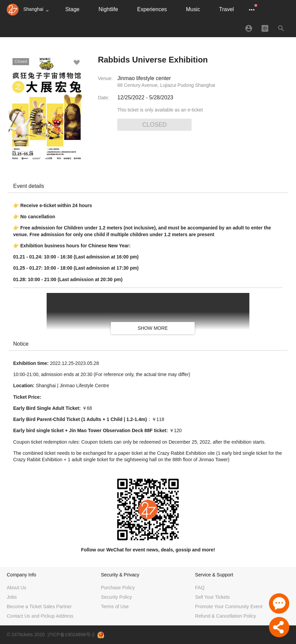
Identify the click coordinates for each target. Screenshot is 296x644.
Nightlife (108, 9)
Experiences (152, 9)
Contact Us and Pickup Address (40, 616)
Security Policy (117, 597)
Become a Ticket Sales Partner (39, 606)
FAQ (200, 588)
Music (193, 9)
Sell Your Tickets (212, 597)
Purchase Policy (118, 588)
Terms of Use (115, 606)
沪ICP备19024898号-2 (71, 635)
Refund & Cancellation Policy (226, 616)
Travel (226, 9)
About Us (17, 588)
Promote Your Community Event (229, 606)
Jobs (12, 597)
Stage (72, 9)
